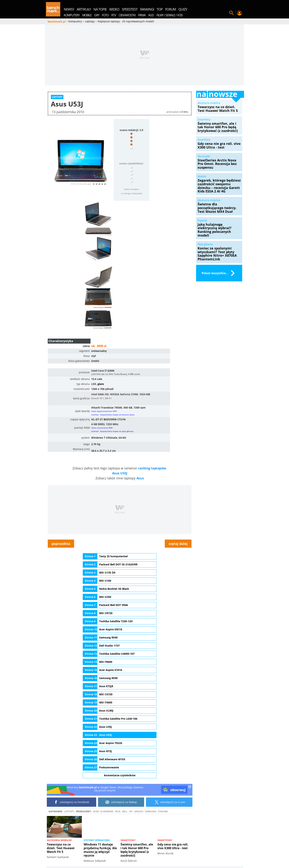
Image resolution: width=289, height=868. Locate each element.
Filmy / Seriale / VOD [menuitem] (170, 15)
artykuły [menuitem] (84, 9)
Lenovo (139, 811)
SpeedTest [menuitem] (130, 9)
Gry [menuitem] (97, 15)
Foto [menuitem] (105, 15)
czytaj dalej (178, 544)
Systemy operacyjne (97, 840)
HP (131, 811)
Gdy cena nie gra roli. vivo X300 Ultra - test (173, 846)
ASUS (118, 811)
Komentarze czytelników (120, 775)
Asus (140, 478)
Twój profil (239, 13)
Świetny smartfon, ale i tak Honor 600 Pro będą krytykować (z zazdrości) (137, 850)
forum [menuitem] (170, 9)
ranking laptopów (152, 468)
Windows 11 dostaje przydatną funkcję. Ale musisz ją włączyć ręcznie (100, 850)
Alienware (107, 811)
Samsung (151, 811)
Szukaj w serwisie (231, 13)
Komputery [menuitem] (72, 15)
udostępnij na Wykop (121, 802)
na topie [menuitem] (100, 9)
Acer (96, 811)
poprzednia (61, 544)
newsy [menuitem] (69, 9)
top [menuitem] (160, 9)
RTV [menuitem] (114, 15)
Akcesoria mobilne (59, 840)
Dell (125, 811)
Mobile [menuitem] (87, 15)
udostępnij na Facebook (72, 802)
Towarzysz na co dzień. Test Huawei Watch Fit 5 (61, 848)
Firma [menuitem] (142, 15)
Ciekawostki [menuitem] (127, 15)
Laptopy (69, 811)
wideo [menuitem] (114, 9)
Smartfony (128, 840)
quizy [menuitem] (183, 9)
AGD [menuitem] (151, 15)
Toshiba (163, 811)
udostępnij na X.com (169, 802)
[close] (190, 787)
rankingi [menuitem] (147, 9)
